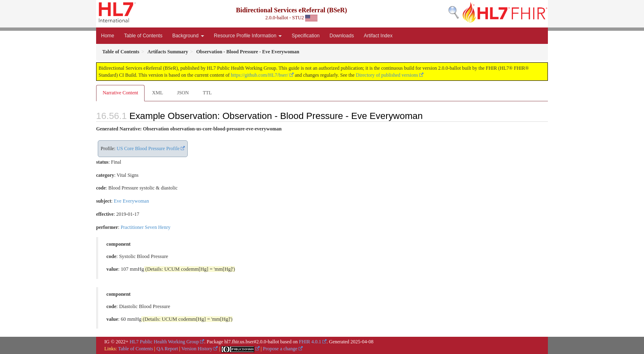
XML (158, 93)
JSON (183, 93)
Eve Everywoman (131, 201)
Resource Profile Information (248, 36)
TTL (207, 93)
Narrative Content (120, 93)
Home (108, 36)
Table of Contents (143, 36)
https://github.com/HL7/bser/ (260, 75)
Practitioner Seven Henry (146, 227)
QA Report (167, 349)
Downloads (342, 36)
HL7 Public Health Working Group (164, 342)
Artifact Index (378, 36)
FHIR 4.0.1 (310, 342)
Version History (197, 349)
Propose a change (280, 349)
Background (188, 36)
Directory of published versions (387, 75)
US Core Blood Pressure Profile (148, 148)
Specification (306, 36)
